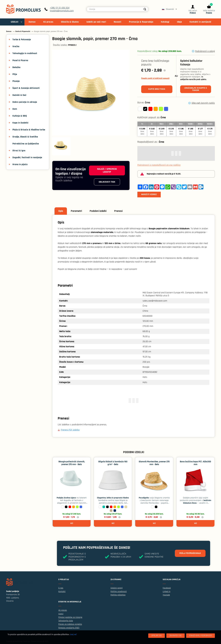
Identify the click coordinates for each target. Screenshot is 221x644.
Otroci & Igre (19, 151)
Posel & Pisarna (20, 60)
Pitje (15, 74)
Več (72, 523)
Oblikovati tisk (107, 182)
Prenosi (118, 211)
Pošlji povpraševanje (190, 553)
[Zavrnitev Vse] (175, 636)
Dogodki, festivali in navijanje (27, 158)
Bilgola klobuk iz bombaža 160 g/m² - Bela (113, 463)
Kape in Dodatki (20, 123)
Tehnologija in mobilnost (25, 53)
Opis (61, 211)
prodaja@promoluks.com (62, 11)
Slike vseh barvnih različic (203, 103)
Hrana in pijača (20, 164)
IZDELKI (15, 22)
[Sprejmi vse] (157, 636)
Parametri (76, 211)
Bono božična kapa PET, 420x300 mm (195, 463)
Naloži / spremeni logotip (107, 170)
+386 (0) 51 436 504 (60, 8)
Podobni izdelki (98, 211)
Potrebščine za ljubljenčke (26, 144)
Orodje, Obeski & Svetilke (25, 137)
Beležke (16, 67)
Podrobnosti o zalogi (205, 51)
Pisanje (16, 81)
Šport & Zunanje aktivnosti (26, 88)
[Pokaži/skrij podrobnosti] (201, 636)
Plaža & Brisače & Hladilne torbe (29, 130)
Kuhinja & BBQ (20, 116)
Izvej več (73, 634)
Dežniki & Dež (19, 95)
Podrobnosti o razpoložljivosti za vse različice (159, 165)
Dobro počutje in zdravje (25, 102)
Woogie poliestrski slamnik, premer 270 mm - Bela (72, 463)
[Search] (145, 9)
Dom (15, 109)
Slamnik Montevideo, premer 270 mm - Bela (154, 463)
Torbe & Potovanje (22, 40)
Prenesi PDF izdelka (70, 430)
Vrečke (16, 46)
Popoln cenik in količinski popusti (155, 78)
